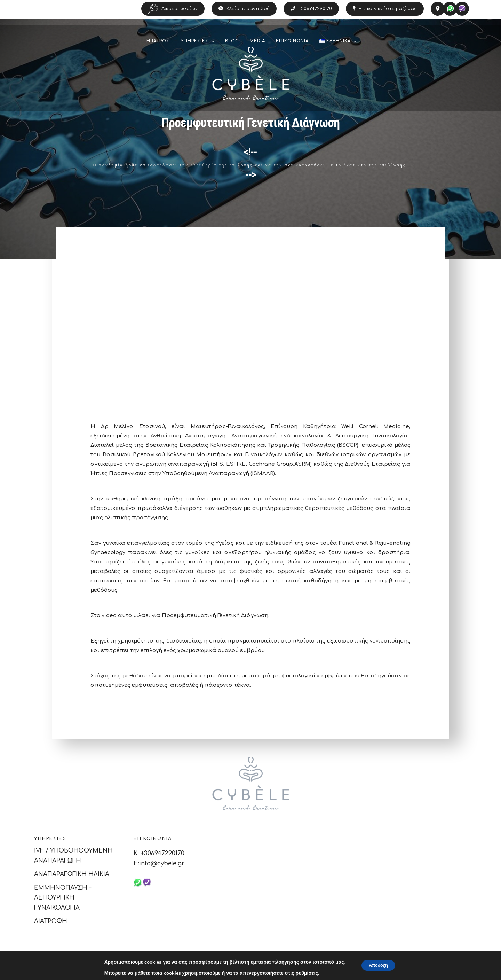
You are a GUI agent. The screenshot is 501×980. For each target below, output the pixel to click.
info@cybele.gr (162, 864)
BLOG (232, 49)
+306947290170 (311, 9)
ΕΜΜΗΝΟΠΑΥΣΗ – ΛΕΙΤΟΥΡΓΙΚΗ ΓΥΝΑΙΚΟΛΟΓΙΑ (63, 898)
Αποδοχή (378, 965)
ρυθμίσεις (302, 973)
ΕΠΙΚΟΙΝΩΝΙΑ (292, 49)
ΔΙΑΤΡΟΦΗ (51, 921)
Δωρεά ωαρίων (173, 9)
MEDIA (257, 49)
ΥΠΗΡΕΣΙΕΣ (195, 49)
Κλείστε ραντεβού (244, 9)
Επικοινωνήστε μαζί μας (385, 9)
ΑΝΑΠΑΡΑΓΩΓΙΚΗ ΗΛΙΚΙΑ (72, 874)
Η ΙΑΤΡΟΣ (158, 49)
